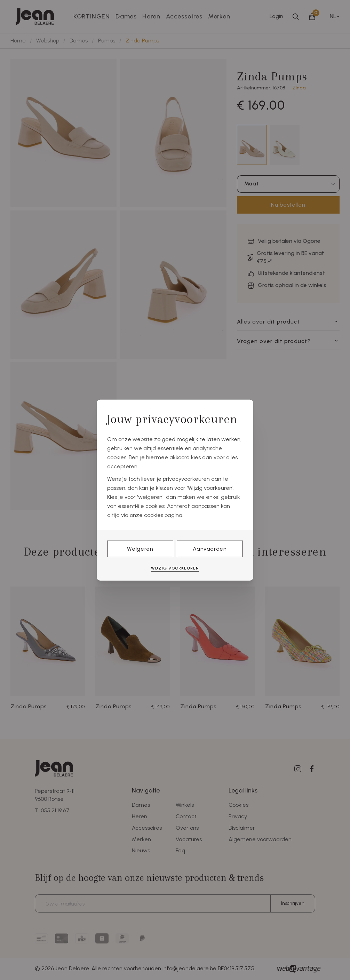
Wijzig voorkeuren (175, 568)
